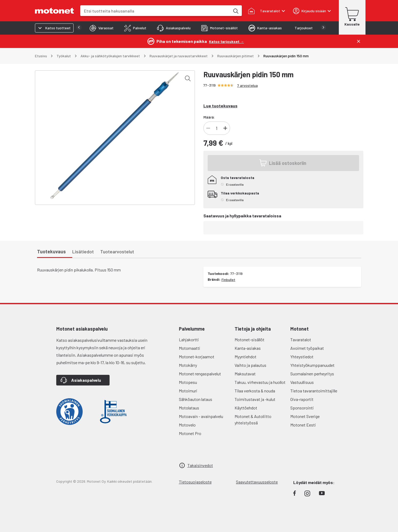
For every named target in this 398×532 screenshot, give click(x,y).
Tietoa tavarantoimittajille (314, 391)
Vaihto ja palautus (250, 365)
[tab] (91, 28)
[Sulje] (359, 41)
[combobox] (155, 11)
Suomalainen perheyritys (312, 374)
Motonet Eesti (303, 425)
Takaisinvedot (200, 465)
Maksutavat (245, 374)
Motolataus (189, 408)
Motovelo (187, 425)
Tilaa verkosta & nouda (255, 391)
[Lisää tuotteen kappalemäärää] (225, 128)
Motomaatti (190, 348)
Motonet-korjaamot (197, 357)
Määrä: (209, 117)
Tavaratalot (301, 340)
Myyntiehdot (246, 357)
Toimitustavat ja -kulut (255, 399)
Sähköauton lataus (196, 399)
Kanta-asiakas (248, 348)
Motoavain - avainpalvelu (201, 416)
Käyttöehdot (246, 408)
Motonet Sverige (305, 416)
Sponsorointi (302, 408)
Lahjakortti (189, 340)
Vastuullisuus (302, 382)
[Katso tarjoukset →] (226, 41)
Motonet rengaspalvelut (200, 374)
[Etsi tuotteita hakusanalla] (235, 11)
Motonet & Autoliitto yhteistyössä (253, 419)
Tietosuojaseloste (195, 482)
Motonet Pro (190, 433)
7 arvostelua (248, 85)
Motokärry (188, 365)
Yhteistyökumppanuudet (312, 365)
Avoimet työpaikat (307, 348)
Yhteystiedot (302, 357)
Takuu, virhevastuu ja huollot (260, 382)
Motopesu (188, 382)
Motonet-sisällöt (250, 340)
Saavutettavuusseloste (257, 482)
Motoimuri (188, 391)
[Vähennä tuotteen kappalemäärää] (208, 128)
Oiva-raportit (302, 399)
